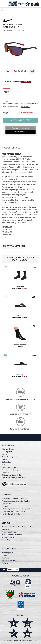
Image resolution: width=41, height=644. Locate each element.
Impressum (6, 472)
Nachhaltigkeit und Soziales (12, 540)
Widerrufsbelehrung (9, 467)
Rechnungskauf (7, 553)
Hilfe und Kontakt (8, 449)
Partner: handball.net (9, 532)
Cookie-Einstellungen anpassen (13, 478)
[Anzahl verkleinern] (11, 113)
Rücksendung (7, 462)
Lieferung (5, 459)
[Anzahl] (15, 113)
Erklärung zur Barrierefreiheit (12, 475)
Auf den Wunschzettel (20, 128)
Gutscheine (6, 454)
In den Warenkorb (20, 120)
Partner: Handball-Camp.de (12, 535)
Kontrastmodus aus (19, 484)
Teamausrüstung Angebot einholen (15, 498)
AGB (3, 465)
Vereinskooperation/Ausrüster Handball (16, 501)
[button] (5, 4)
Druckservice (6, 504)
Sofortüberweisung (9, 560)
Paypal (4, 555)
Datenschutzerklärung (10, 470)
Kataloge (5, 506)
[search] (20, 10)
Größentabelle (25, 107)
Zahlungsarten (7, 452)
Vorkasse (5, 563)
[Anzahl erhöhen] (18, 113)
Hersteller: (7, 227)
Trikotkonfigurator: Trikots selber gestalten (17, 509)
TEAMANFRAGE (20, 132)
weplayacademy (8, 537)
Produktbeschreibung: (12, 154)
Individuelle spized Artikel (11, 514)
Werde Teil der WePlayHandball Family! (16, 527)
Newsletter (6, 529)
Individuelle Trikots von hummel (13, 511)
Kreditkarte (6, 558)
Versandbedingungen (9, 457)
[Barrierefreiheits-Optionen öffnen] (4, 484)
